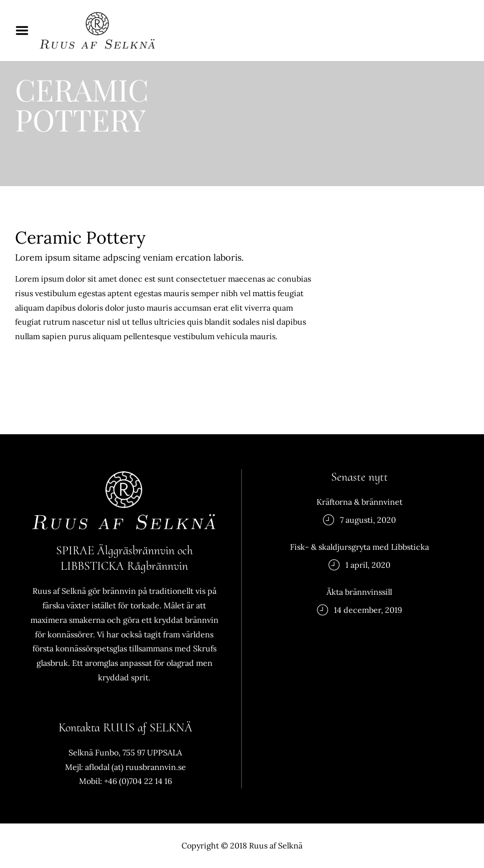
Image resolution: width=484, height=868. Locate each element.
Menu (25, 31)
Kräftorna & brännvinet (359, 502)
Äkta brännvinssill (359, 592)
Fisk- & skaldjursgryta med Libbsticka (359, 547)
